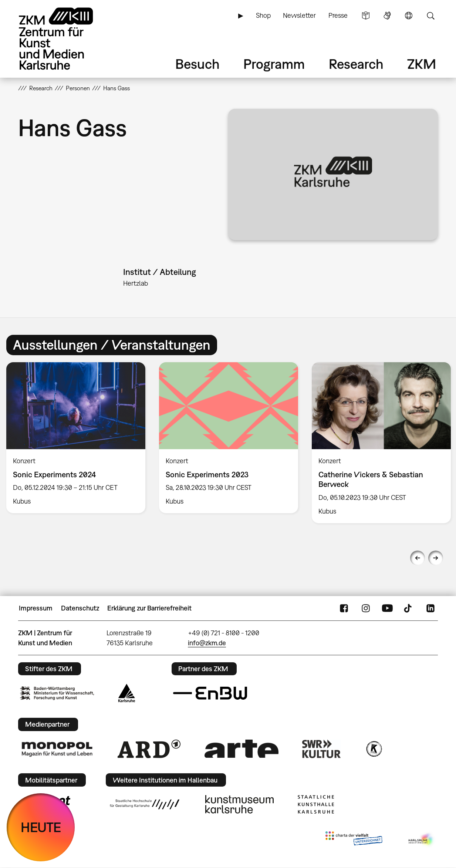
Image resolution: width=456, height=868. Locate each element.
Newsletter (299, 15)
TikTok (409, 608)
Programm (274, 64)
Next (436, 558)
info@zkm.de (207, 643)
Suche (430, 16)
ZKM (422, 64)
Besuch (197, 64)
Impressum (36, 608)
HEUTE (41, 827)
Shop (263, 15)
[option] (228, 438)
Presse (338, 15)
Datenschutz (80, 608)
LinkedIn (430, 608)
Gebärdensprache (387, 16)
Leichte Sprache (366, 16)
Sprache (409, 16)
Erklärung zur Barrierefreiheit (149, 608)
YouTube (387, 608)
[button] (333, 174)
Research (356, 64)
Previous (418, 558)
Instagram (366, 608)
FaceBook (344, 608)
